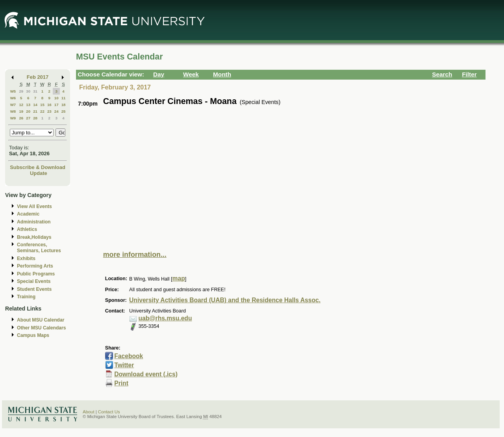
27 (28, 118)
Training (26, 297)
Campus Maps (33, 335)
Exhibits (26, 258)
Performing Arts (35, 266)
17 (57, 105)
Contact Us (109, 412)
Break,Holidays (34, 237)
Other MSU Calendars (42, 328)
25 (64, 111)
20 (28, 111)
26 (21, 118)
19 (21, 111)
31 (35, 91)
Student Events (34, 289)
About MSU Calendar (41, 320)
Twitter (124, 365)
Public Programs (36, 274)
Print (121, 383)
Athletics (27, 229)
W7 (13, 105)
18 (64, 105)
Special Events (34, 281)
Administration (34, 222)
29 (21, 91)
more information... (135, 255)
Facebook (129, 356)
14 (35, 105)
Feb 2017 (38, 77)
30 (28, 91)
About (89, 412)
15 (42, 105)
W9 (13, 118)
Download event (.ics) (146, 374)
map (179, 278)
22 (42, 111)
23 (49, 111)
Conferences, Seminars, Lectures (39, 248)
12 (21, 105)
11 (64, 98)
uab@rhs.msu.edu (165, 318)
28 (35, 118)
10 (57, 98)
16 (49, 105)
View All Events (34, 206)
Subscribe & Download (38, 167)
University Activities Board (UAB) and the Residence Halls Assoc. (225, 300)
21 (35, 111)
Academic (28, 214)
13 (28, 105)
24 (57, 111)
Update (39, 173)
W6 (13, 98)
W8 (13, 111)
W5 (13, 91)
